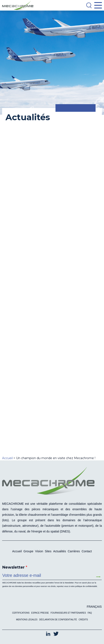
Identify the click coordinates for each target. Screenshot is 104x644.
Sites (48, 551)
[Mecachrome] (19, 5)
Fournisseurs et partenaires (68, 613)
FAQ (90, 613)
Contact (87, 551)
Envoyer (98, 577)
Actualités (60, 551)
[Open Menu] (98, 5)
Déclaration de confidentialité (58, 620)
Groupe (28, 551)
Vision (39, 551)
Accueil (17, 551)
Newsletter (15, 567)
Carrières (74, 551)
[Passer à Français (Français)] (93, 607)
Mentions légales (27, 620)
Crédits (83, 620)
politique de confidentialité (86, 586)
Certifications (21, 613)
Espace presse (40, 613)
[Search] (89, 5)
